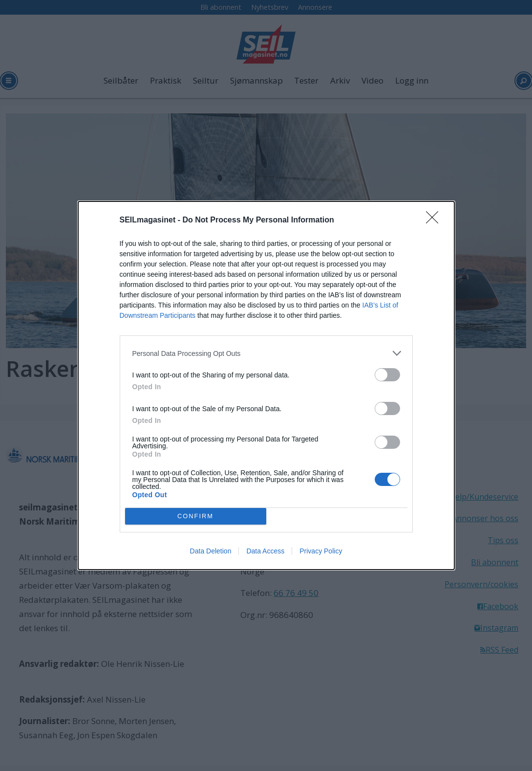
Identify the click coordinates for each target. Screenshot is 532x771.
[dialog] (266, 385)
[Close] (435, 220)
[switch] (387, 375)
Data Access (265, 551)
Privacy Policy (321, 551)
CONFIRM (196, 517)
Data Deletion (211, 551)
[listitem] (266, 353)
